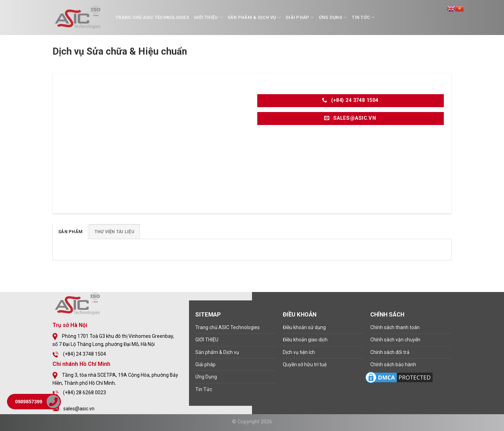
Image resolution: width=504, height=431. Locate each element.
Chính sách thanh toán (395, 327)
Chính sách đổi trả (390, 352)
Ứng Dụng (333, 17)
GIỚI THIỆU (208, 17)
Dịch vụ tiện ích (299, 352)
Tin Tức (363, 17)
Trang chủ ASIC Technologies (152, 17)
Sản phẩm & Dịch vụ (254, 17)
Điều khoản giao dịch (305, 340)
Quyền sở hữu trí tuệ (305, 364)
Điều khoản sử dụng (304, 327)
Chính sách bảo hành (393, 364)
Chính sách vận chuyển (395, 340)
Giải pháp (300, 17)
